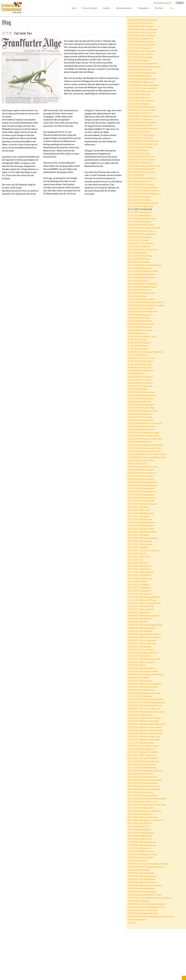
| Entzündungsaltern (137, 919)
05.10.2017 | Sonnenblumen (141, 606)
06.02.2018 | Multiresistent (141, 470)
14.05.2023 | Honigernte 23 (141, 39)
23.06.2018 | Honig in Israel (141, 361)
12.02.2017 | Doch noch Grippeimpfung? (146, 702)
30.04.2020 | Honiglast (139, 104)
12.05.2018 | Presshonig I (140, 380)
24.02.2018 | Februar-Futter (141, 429)
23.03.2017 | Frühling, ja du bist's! (143, 653)
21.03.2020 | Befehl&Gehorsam (143, 129)
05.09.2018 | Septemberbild (141, 324)
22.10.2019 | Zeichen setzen (141, 225)
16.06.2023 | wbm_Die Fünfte (141, 36)
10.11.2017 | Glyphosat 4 (140, 575)
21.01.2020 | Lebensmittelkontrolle (144, 166)
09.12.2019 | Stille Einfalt (140, 197)
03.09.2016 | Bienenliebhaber (141, 888)
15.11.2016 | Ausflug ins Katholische (145, 811)
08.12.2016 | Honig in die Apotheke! (144, 789)
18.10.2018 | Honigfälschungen (142, 287)
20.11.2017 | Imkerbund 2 (140, 566)
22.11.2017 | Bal (135, 560)
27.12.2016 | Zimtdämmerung (142, 768)
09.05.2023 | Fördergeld (139, 48)
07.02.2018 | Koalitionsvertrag (142, 467)
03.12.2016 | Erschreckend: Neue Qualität (147, 799)
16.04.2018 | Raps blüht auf (141, 383)
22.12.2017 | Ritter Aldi (139, 510)
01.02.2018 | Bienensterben (141, 479)
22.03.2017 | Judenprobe (139, 656)
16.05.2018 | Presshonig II (140, 377)
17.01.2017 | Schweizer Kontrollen (144, 740)
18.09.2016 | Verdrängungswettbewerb (146, 867)
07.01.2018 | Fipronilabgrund (141, 495)
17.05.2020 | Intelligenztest (141, 82)
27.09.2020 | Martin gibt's (140, 76)
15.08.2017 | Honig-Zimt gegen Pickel (145, 625)
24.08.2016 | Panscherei (139, 901)
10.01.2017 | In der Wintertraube (143, 746)
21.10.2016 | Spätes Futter (140, 839)
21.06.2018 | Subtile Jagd (140, 364)
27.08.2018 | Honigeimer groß (142, 336)
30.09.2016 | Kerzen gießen (141, 857)
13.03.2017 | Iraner (137, 665)
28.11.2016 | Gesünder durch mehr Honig (147, 805)
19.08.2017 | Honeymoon (140, 619)
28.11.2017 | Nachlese (138, 547)
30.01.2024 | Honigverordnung (142, 20)
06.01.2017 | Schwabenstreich (142, 749)
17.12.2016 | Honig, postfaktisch (143, 783)
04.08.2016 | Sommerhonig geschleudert (147, 904)
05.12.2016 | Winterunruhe (141, 792)
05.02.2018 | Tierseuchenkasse (142, 473)
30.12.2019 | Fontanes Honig (141, 172)
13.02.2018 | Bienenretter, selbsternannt (147, 454)
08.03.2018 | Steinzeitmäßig (141, 408)
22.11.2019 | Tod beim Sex (140, 209)
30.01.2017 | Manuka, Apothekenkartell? (147, 724)
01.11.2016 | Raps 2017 (139, 826)
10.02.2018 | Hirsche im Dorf (141, 460)
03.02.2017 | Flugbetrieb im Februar (144, 718)
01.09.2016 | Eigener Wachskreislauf (145, 895)
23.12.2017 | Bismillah (138, 507)
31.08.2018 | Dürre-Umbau (140, 330)
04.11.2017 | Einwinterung (140, 578)
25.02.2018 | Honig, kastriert (141, 426)
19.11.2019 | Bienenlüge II (140, 212)
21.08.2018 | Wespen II (139, 346)
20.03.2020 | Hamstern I (139, 132)
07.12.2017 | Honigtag (138, 535)
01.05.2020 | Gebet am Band (141, 101)
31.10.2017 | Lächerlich (139, 585)
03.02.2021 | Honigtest (139, 60)
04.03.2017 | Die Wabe (138, 678)
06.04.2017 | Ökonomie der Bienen (144, 637)
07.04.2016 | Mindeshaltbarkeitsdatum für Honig (151, 916)
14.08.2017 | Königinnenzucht (142, 628)
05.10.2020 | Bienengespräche (142, 73)
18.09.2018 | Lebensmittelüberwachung (146, 305)
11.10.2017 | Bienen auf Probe (142, 600)
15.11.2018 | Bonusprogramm (142, 274)
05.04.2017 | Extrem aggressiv (142, 640)
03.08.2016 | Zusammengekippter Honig (147, 907)
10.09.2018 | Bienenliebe (139, 318)
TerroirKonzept (90, 8)
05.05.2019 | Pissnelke (138, 240)
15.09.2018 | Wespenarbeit (141, 308)
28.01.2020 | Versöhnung (140, 163)
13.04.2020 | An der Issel (139, 113)
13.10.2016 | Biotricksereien (141, 851)
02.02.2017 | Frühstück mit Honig (143, 721)
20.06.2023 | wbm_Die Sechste (142, 32)
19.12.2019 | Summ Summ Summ (143, 187)
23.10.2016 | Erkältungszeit (141, 833)
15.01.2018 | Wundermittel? (141, 488)
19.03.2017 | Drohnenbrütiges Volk (144, 659)
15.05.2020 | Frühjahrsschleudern (143, 85)
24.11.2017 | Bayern (137, 553)
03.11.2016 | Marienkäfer (140, 823)
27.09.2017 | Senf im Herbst (141, 609)
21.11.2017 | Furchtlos (138, 563)
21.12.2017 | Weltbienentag (141, 513)
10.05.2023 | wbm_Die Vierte (141, 42)
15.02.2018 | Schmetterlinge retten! (145, 448)
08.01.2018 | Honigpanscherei (142, 491)
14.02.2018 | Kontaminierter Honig (144, 451)
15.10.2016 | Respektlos (139, 848)
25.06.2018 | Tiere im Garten (141, 358)
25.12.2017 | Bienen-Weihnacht (143, 504)
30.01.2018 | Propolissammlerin (143, 482)
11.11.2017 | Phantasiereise (141, 572)
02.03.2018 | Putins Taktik (140, 417)
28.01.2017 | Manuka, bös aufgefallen (145, 730)
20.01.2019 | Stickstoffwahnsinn (143, 250)
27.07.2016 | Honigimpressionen (143, 913)
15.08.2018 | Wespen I (138, 349)
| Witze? (132, 923)
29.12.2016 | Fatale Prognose (142, 764)
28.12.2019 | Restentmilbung (141, 178)
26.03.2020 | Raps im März (140, 125)
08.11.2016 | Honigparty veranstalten (145, 820)
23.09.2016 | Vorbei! (137, 861)
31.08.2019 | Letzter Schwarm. (142, 231)
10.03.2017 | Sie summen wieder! (143, 671)
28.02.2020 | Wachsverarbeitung (143, 141)
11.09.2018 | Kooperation (140, 315)
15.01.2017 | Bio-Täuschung (141, 743)
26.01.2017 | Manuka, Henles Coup (144, 736)
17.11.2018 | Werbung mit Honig (143, 271)
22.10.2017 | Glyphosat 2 (140, 591)
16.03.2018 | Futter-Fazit (140, 402)
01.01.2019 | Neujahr (138, 253)
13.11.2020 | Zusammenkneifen (143, 63)
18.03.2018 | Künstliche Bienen (142, 395)
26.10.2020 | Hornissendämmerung (144, 67)
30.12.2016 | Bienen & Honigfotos (144, 761)
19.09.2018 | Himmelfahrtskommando (146, 302)
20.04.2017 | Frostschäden (140, 631)
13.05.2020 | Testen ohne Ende (142, 88)
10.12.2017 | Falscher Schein (141, 529)
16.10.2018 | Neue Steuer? (140, 290)
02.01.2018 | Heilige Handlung (142, 498)
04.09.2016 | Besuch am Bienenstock (145, 885)
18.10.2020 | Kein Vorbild (140, 70)
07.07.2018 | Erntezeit (138, 355)
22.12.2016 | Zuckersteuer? (141, 774)
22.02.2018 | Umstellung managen (144, 433)
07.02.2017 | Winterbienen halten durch (146, 712)
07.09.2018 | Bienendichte (140, 321)
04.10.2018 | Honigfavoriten (141, 293)
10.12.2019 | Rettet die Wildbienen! (144, 194)
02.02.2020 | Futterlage (139, 153)
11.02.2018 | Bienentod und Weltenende (147, 457)
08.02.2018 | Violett (137, 464)
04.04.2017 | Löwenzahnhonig (142, 644)
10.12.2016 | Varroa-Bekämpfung (144, 786)
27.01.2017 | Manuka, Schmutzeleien (145, 733)
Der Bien (159, 8)
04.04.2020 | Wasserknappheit (142, 122)
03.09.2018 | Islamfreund (140, 327)
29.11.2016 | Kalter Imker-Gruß (143, 802)
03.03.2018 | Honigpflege (140, 414)
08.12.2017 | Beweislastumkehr (143, 532)
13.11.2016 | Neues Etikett (140, 814)
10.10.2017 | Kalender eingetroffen (144, 603)
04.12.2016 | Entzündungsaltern (143, 795)
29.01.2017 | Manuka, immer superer (145, 727)
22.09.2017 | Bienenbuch (139, 612)
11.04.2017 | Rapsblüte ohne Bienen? (145, 634)
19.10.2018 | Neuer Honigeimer (143, 284)
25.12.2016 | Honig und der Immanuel (145, 771)
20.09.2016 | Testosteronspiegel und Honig (148, 864)
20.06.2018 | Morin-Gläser (140, 367)
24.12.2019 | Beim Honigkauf (141, 184)
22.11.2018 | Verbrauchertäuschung (145, 265)
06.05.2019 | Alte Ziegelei (140, 237)
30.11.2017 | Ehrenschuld (140, 541)
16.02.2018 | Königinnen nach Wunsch (146, 445)
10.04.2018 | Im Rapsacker (140, 386)
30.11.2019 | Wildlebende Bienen (143, 203)
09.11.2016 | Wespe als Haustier (143, 817)
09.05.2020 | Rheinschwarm (141, 91)
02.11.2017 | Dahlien (138, 581)
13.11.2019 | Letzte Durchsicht (142, 219)
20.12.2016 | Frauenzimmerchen (143, 777)
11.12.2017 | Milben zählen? (141, 526)
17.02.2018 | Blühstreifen (140, 442)
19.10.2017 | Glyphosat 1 (140, 594)
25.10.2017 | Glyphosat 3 (140, 588)
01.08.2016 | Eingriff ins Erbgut (142, 910)
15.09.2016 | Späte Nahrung (141, 873)
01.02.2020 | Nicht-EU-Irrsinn (142, 156)
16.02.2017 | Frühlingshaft (140, 696)
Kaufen (107, 8)
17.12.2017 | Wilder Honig (140, 519)
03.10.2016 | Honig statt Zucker (143, 854)
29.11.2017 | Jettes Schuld (140, 544)
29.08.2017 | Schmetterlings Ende (144, 616)
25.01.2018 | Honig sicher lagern (143, 485)
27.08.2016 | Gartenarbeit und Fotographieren (149, 898)
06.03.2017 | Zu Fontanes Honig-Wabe (146, 674)
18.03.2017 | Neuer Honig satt (142, 662)
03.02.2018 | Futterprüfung (141, 476)
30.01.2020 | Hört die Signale (141, 160)
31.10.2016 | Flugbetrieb (139, 830)
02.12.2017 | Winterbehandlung (143, 538)
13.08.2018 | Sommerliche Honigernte (146, 352)
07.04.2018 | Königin (138, 389)
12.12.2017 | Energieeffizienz (142, 522)
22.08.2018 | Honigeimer (139, 343)
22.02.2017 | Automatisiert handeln (144, 693)
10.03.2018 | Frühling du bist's (142, 405)
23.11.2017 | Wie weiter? (140, 557)
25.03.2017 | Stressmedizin (141, 650)
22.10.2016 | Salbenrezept (140, 836)
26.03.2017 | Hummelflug (140, 647)
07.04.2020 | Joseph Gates (140, 119)
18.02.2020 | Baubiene (138, 150)
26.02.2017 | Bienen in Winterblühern (145, 684)
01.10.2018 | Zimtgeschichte (141, 299)
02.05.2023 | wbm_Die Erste (141, 54)
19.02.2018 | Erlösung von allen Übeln (145, 439)
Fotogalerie (143, 8)
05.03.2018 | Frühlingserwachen (143, 411)
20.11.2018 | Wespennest (140, 268)
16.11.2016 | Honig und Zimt (141, 808)
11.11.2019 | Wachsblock (140, 222)
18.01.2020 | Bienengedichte (141, 169)
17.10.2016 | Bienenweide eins (142, 845)
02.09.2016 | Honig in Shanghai (142, 892)
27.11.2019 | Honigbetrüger (141, 206)
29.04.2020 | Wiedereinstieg (141, 107)
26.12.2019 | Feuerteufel (139, 181)
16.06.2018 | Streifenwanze (141, 370)
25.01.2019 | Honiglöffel (139, 246)
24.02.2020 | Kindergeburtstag (142, 144)
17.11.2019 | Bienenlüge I (140, 215)
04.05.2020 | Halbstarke (139, 98)
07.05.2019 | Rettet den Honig (142, 234)
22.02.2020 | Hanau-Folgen (140, 147)
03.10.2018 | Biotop (137, 296)
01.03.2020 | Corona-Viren (140, 138)
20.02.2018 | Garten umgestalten (143, 436)
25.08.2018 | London (138, 339)
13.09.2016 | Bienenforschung (142, 876)
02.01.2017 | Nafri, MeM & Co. (142, 755)
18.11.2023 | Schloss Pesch (140, 23)
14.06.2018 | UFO (136, 374)
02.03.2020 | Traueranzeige (141, 135)
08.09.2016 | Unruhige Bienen (142, 879)
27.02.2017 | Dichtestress (140, 681)
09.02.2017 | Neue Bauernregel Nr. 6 (145, 705)
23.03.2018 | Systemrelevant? (142, 392)
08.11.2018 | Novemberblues (141, 277)
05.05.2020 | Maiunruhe (139, 94)
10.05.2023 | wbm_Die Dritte (141, 45)
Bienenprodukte (124, 8)
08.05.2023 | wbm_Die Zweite (142, 51)
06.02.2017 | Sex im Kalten (140, 715)
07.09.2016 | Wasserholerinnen (142, 882)
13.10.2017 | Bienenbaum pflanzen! (144, 597)
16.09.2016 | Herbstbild (139, 870)
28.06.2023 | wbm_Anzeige (140, 26)
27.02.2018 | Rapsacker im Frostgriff (145, 423)
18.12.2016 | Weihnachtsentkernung (145, 780)
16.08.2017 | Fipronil (138, 622)
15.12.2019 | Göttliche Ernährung (143, 191)
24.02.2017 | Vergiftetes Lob (141, 690)
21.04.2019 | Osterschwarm (141, 243)
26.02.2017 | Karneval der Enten (143, 687)
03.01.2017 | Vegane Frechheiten (143, 752)
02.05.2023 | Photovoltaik (140, 57)
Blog (171, 8)
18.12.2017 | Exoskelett (139, 516)
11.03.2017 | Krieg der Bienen (142, 668)
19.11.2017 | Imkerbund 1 (140, 569)
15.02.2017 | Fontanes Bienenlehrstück (146, 699)
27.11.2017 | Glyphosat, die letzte (144, 550)
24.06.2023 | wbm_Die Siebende (143, 29)
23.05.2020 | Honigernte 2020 (142, 79)
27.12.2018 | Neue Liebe (139, 259)
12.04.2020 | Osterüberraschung (143, 116)
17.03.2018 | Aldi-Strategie (141, 398)
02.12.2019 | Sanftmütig (139, 200)
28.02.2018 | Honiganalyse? (141, 420)
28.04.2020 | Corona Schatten (142, 110)
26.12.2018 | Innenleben (139, 262)
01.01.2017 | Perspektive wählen (143, 758)
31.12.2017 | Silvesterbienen (141, 501)
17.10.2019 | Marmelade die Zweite (144, 228)
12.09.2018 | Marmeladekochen (143, 311)
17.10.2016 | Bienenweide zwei (142, 842)
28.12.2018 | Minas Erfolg (140, 256)
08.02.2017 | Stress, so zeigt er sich (144, 709)
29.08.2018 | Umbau (137, 333)
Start (74, 8)
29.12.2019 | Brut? (137, 175)
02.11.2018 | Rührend (138, 281)
